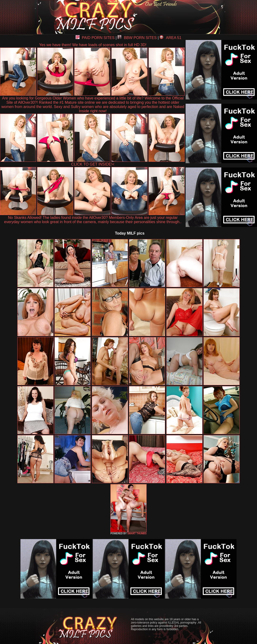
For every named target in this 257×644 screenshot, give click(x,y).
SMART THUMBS (137, 533)
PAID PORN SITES (95, 38)
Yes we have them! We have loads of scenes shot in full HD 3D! (93, 45)
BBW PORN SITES (137, 38)
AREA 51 (171, 38)
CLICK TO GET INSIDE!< (93, 164)
